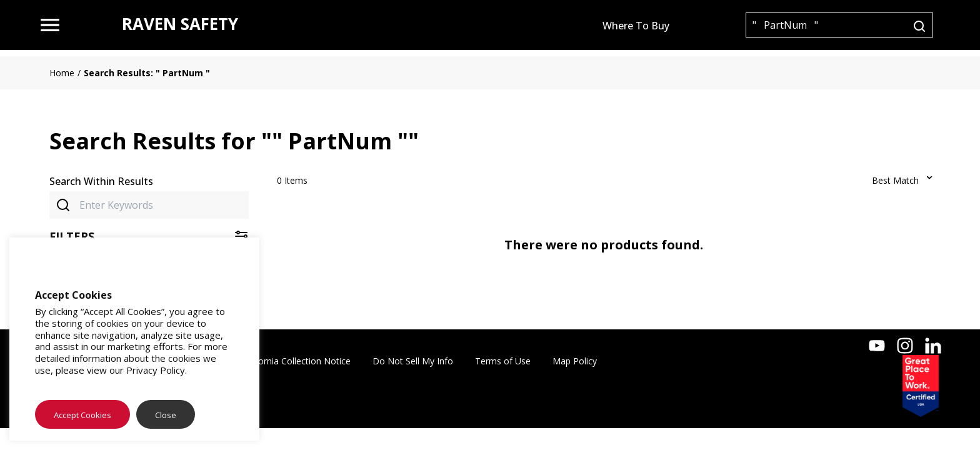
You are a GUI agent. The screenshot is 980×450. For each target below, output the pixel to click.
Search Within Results (101, 181)
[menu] (50, 25)
